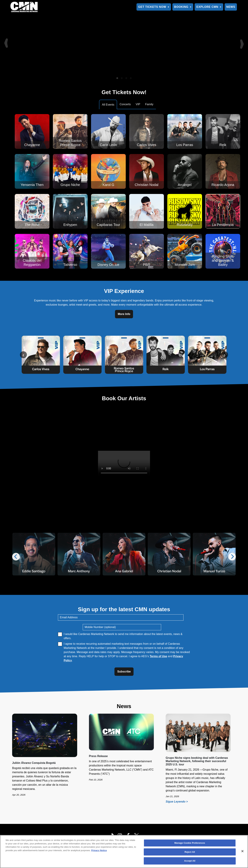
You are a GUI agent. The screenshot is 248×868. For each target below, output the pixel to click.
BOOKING (181, 7)
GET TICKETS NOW (152, 7)
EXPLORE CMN (207, 7)
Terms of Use (158, 656)
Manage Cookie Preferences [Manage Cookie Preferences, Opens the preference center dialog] (190, 843)
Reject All (190, 852)
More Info (124, 314)
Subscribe (124, 672)
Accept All (190, 861)
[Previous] (6, 41)
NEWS (231, 7)
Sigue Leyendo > (177, 802)
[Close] (242, 851)
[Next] (242, 41)
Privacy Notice (99, 850)
